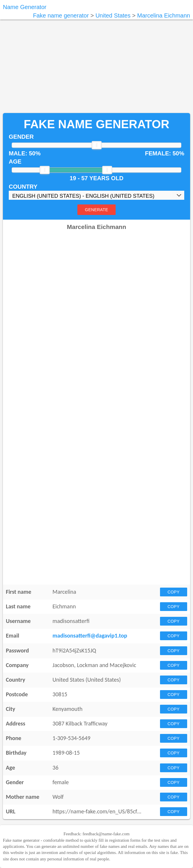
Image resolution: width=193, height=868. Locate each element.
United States (113, 15)
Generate (97, 210)
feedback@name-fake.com (106, 834)
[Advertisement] (97, 66)
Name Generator (25, 7)
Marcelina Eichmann (164, 15)
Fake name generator (61, 15)
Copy (174, 592)
